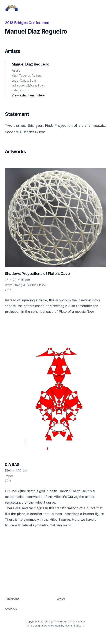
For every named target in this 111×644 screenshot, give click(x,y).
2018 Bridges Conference (27, 23)
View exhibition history (28, 95)
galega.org (21, 90)
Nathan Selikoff (74, 626)
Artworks (11, 609)
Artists (61, 599)
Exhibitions (12, 599)
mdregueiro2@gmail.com (28, 85)
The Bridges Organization (69, 622)
